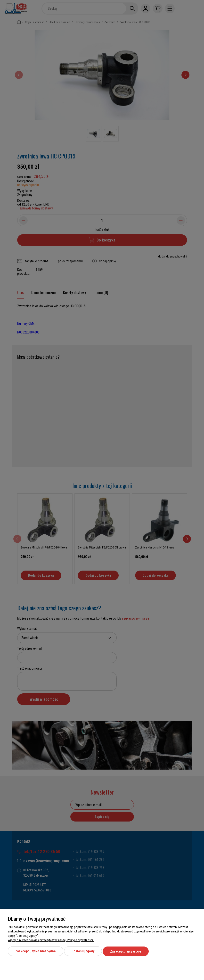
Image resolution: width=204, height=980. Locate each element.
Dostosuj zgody (83, 952)
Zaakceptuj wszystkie (126, 952)
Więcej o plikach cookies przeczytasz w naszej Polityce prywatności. (51, 941)
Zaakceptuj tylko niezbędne (36, 952)
